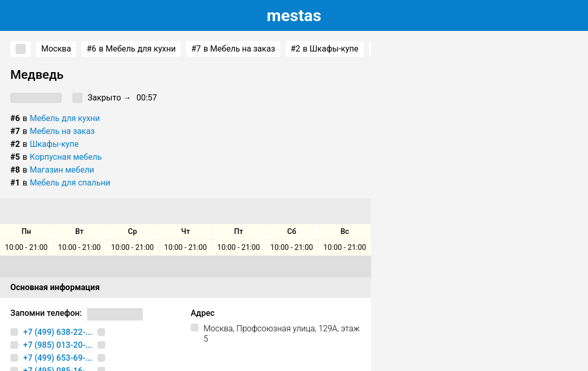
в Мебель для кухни (131, 49)
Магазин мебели (62, 170)
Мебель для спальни (70, 183)
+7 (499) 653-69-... (58, 358)
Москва (56, 49)
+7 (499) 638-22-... (58, 332)
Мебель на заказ (62, 131)
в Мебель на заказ (233, 49)
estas (294, 15)
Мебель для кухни (65, 118)
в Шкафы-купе (325, 49)
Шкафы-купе (54, 144)
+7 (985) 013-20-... (58, 345)
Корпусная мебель (66, 157)
